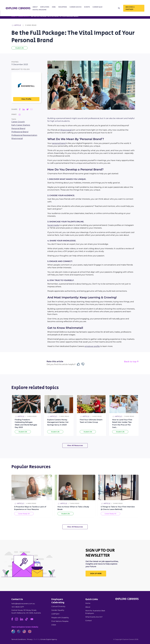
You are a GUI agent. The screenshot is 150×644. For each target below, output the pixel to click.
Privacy (30, 639)
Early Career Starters (21, 125)
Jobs (54, 7)
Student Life (19, 48)
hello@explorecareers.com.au (23, 604)
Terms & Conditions (19, 639)
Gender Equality (58, 610)
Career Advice (76, 7)
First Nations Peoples (60, 621)
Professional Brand (20, 132)
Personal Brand (18, 128)
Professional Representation (24, 135)
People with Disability (60, 618)
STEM (54, 625)
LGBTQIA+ (56, 614)
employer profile (92, 346)
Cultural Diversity (58, 606)
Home (88, 603)
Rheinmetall (17, 138)
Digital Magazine (39, 10)
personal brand (59, 143)
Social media (53, 225)
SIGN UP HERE (96, 573)
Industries (63, 7)
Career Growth (18, 122)
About (35, 7)
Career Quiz (97, 7)
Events (87, 7)
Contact (89, 621)
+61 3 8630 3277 (18, 607)
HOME (13, 16)
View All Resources (75, 445)
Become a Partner (130, 8)
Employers (45, 7)
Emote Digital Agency (49, 639)
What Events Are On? (94, 617)
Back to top (131, 362)
